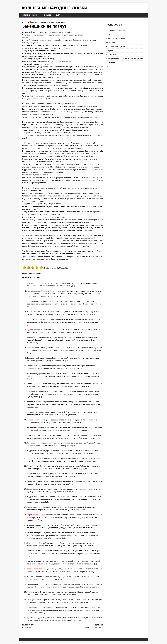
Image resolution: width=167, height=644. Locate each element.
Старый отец (33, 489)
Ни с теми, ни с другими (116, 47)
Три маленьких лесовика (116, 39)
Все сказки (50, 15)
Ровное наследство (36, 569)
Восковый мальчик (114, 55)
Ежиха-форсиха (112, 43)
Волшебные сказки (31, 15)
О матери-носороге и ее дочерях (42, 608)
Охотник (31, 284)
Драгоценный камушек (115, 31)
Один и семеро (34, 330)
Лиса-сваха (110, 63)
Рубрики (64, 15)
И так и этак (33, 420)
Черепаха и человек (36, 515)
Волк (108, 35)
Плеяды (31, 507)
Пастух (109, 67)
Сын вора (31, 443)
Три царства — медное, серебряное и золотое (125, 59)
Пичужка (109, 51)
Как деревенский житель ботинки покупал (46, 291)
